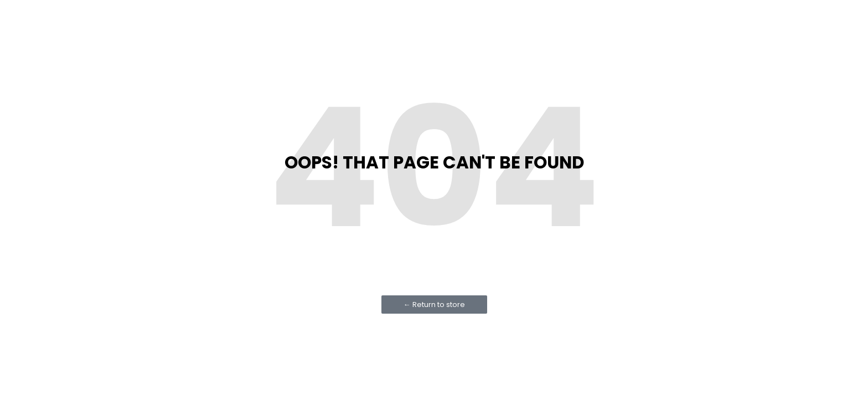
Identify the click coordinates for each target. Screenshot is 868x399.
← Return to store (434, 305)
